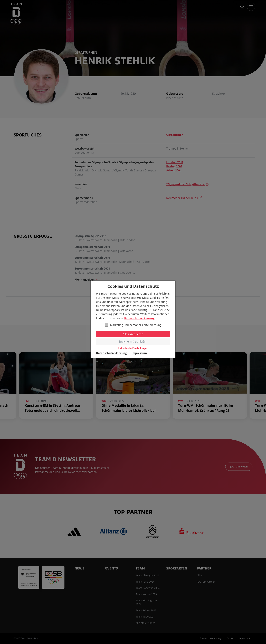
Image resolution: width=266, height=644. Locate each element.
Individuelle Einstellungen (133, 348)
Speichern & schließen (133, 342)
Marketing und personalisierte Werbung (133, 325)
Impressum (139, 353)
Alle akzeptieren (133, 334)
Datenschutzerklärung (139, 318)
